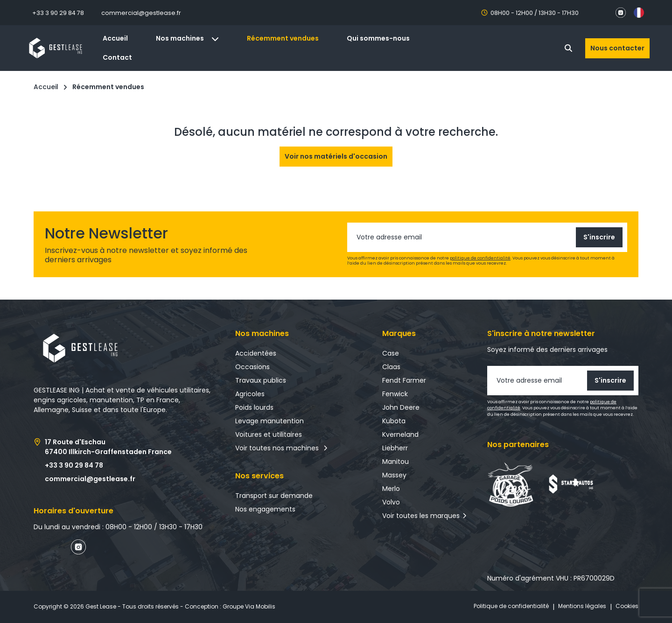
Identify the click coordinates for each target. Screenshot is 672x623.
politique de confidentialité (480, 258)
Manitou (395, 462)
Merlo (391, 489)
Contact (117, 57)
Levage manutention (269, 421)
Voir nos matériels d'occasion (336, 156)
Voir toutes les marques (421, 516)
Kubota (394, 421)
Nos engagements (265, 509)
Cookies (627, 606)
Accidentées (256, 353)
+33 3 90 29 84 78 (58, 13)
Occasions (252, 367)
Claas (391, 367)
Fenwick (395, 394)
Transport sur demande (274, 496)
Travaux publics (261, 380)
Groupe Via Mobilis (249, 606)
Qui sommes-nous (378, 38)
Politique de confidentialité (511, 606)
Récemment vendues (283, 38)
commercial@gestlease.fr (141, 13)
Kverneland (400, 434)
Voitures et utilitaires (269, 434)
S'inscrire (599, 237)
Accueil (115, 38)
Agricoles (250, 394)
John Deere (401, 407)
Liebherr (395, 448)
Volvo (391, 502)
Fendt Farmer (404, 380)
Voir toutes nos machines (282, 448)
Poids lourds (254, 407)
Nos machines (187, 38)
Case (391, 353)
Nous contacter (617, 48)
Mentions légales (582, 606)
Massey (394, 475)
